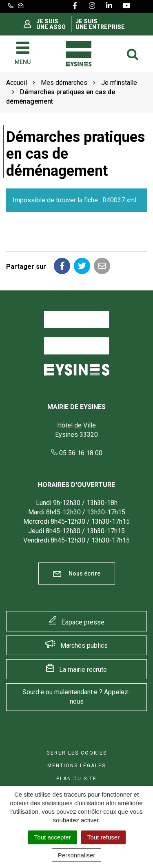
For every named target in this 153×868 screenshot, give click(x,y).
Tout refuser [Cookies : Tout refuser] (103, 837)
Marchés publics (84, 645)
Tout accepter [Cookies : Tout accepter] (53, 837)
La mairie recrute (83, 670)
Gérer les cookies (77, 753)
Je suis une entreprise (100, 24)
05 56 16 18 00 (77, 453)
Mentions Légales (76, 766)
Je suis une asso (51, 24)
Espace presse (83, 622)
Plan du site (76, 779)
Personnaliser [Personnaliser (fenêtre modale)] (77, 855)
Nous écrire (77, 574)
